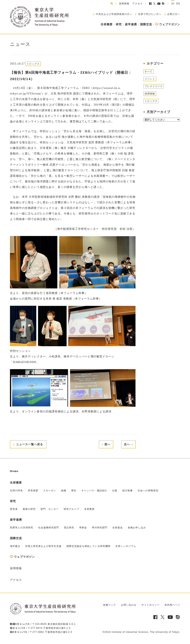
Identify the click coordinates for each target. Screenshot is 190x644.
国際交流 (146, 25)
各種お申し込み (137, 528)
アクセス (137, 4)
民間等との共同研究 (22, 528)
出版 (115, 491)
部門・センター (50, 509)
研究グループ (71, 509)
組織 (64, 491)
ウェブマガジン (168, 25)
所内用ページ (172, 605)
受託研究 (69, 528)
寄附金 (83, 528)
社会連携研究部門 (49, 528)
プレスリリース (154, 86)
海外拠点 (15, 546)
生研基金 (118, 528)
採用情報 (124, 4)
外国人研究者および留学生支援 (43, 546)
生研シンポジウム (126, 546)
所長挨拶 (33, 491)
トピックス (151, 101)
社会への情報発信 (148, 491)
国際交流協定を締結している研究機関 (88, 546)
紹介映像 (128, 491)
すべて (149, 72)
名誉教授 (89, 509)
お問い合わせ (129, 605)
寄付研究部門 (100, 528)
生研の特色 (16, 491)
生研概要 (107, 25)
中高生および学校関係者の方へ (114, 14)
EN (178, 4)
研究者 (14, 509)
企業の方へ (173, 14)
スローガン (50, 491)
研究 (119, 25)
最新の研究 (29, 509)
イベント (150, 79)
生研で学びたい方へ (149, 14)
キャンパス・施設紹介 (94, 491)
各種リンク (110, 605)
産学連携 (131, 25)
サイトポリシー (151, 605)
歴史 (74, 491)
